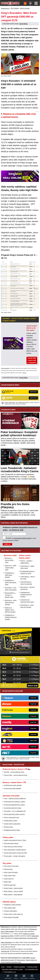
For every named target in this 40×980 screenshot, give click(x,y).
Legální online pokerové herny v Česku (15, 840)
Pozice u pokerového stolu (11, 818)
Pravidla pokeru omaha (11, 821)
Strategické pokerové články (12, 830)
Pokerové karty (8, 869)
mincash (24, 145)
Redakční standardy (19, 967)
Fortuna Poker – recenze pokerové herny (16, 775)
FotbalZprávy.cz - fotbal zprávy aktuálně (10, 575)
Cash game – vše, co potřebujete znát (15, 811)
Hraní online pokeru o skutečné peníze (15, 850)
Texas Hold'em (23, 204)
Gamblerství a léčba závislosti (12, 905)
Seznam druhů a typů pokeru (12, 824)
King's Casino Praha (10, 876)
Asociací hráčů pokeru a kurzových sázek (25, 938)
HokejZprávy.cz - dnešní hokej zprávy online (11, 582)
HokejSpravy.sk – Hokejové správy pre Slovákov (11, 617)
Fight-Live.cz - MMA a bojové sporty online (11, 568)
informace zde (5, 951)
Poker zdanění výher (10, 908)
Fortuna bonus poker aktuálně (12, 789)
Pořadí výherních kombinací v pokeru (15, 802)
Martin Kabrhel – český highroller (13, 895)
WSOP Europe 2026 (10, 885)
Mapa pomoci (21, 960)
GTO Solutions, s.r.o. (10, 972)
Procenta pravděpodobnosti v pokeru (14, 805)
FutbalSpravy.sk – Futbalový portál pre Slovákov (26, 595)
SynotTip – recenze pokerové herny (14, 772)
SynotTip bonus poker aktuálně (13, 785)
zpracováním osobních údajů (22, 538)
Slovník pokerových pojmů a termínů (14, 814)
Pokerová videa (8, 827)
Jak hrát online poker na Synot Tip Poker (15, 853)
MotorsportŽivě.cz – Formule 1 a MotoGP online (11, 595)
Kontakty (9, 967)
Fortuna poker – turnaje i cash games (15, 856)
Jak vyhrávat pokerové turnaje (12, 808)
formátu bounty (16, 218)
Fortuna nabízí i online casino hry (13, 914)
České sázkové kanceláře (11, 917)
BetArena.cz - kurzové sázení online (9, 560)
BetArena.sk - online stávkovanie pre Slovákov (11, 603)
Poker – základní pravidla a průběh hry (15, 799)
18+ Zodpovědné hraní (32, 969)
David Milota (23, 24)
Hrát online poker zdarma (11, 843)
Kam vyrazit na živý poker (11, 866)
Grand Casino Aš (9, 879)
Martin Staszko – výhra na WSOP (13, 891)
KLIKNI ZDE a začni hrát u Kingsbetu (32, 360)
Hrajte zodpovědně (5, 368)
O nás (3, 967)
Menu (36, 3)
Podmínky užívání (32, 967)
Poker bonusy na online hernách (13, 847)
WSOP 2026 (7, 882)
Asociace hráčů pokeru (10, 911)
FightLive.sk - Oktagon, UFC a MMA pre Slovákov (10, 610)
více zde (24, 373)
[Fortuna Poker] (16, 654)
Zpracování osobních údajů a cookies (12, 969)
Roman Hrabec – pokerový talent (13, 888)
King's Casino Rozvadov (11, 872)
